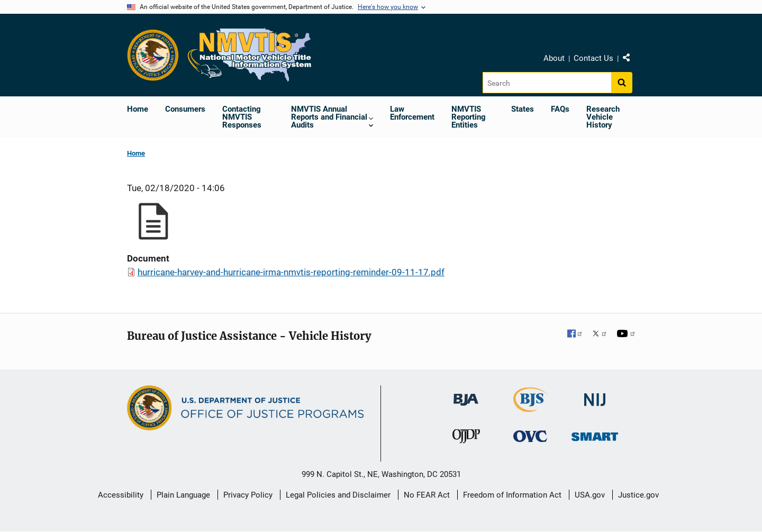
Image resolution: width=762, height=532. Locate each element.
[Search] (547, 83)
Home (136, 153)
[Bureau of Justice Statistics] (530, 407)
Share (630, 60)
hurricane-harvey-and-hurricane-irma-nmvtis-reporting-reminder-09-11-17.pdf (291, 272)
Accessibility (121, 495)
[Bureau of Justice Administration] (466, 395)
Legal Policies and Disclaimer (338, 495)
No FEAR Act (427, 495)
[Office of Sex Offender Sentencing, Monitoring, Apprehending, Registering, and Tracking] (595, 433)
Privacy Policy (248, 495)
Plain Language (183, 495)
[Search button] (622, 83)
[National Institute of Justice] (595, 395)
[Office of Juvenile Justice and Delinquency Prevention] (466, 438)
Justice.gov (638, 495)
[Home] (250, 55)
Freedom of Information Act (512, 495)
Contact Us (593, 58)
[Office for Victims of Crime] (530, 435)
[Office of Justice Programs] (153, 55)
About (554, 58)
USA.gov (590, 495)
